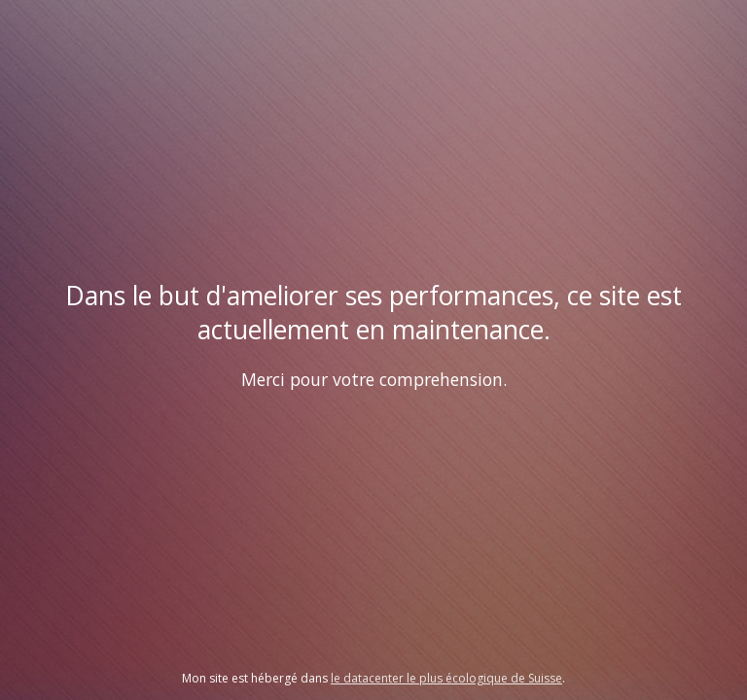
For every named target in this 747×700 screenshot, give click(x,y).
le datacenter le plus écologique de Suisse (446, 678)
